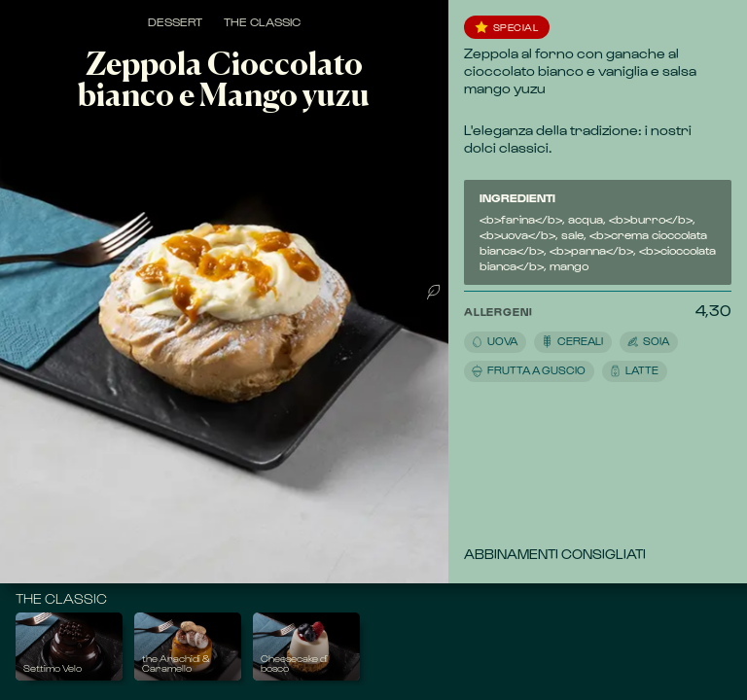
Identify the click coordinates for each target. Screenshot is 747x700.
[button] (580, 341)
